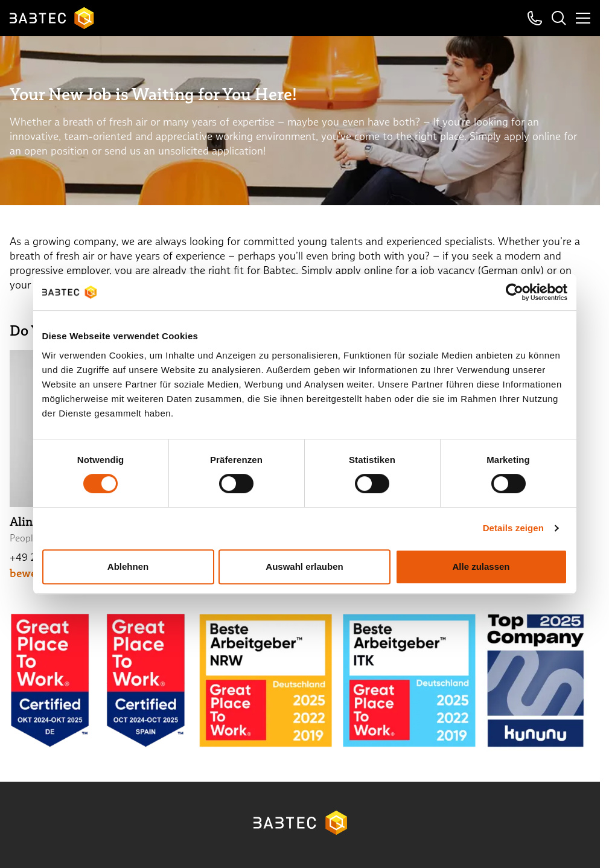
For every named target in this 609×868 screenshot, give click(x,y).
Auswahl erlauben (304, 566)
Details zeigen (513, 528)
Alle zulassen (481, 566)
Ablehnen (128, 566)
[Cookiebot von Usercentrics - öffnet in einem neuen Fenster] (515, 292)
